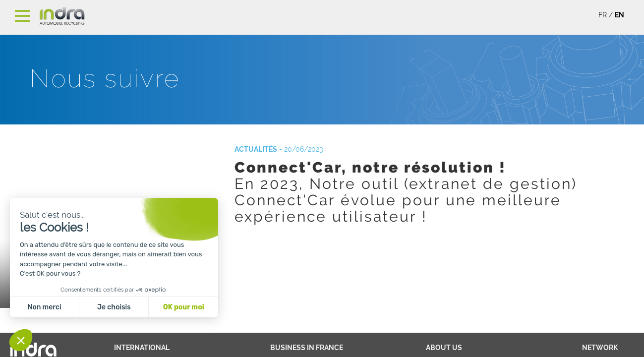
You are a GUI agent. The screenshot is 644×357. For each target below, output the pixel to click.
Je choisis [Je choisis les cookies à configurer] (114, 307)
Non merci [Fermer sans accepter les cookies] (44, 307)
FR (603, 15)
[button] (21, 340)
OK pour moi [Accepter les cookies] (184, 307)
